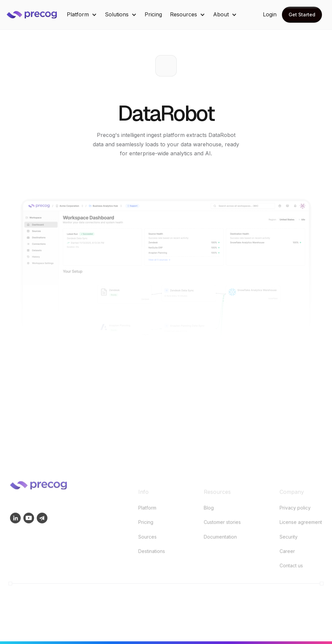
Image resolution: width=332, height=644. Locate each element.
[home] (37, 15)
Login (270, 14)
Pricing (153, 14)
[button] (82, 15)
